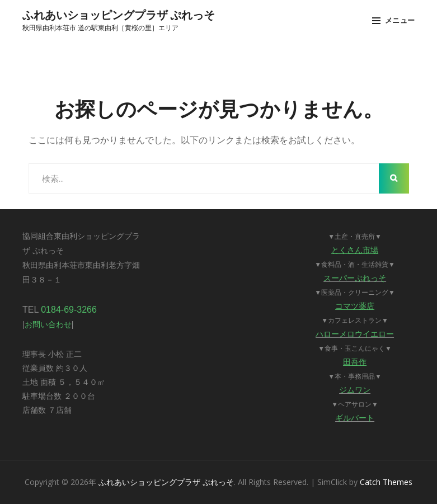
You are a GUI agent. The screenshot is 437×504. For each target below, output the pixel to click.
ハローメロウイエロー (355, 334)
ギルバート (355, 418)
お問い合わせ (48, 324)
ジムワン (355, 390)
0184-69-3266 (69, 310)
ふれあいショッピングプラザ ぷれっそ (119, 14)
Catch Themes (386, 482)
